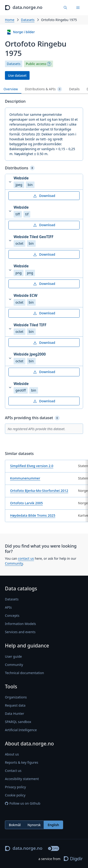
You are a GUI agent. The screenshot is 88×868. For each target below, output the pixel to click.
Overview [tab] (11, 89)
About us (12, 754)
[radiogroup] (34, 825)
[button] (44, 182)
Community (14, 563)
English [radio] (53, 825)
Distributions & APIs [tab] (43, 89)
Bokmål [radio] (15, 825)
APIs (8, 607)
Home (10, 20)
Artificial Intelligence (21, 730)
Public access (36, 64)
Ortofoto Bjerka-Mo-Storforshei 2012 (39, 491)
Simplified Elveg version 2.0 (32, 466)
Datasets (28, 20)
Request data (15, 705)
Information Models (20, 624)
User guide (13, 656)
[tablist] (44, 89)
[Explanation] (49, 64)
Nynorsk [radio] (34, 825)
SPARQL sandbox (18, 722)
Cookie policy (15, 795)
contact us (26, 558)
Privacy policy (15, 787)
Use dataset (17, 75)
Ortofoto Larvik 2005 (26, 503)
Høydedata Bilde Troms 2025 (33, 515)
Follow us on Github (23, 803)
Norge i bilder (21, 32)
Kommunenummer (25, 478)
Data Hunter (15, 714)
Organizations (16, 697)
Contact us (13, 771)
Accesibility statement (22, 779)
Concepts (12, 616)
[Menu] (78, 8)
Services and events (20, 632)
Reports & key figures (22, 762)
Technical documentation (25, 673)
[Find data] (66, 8)
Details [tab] (74, 89)
